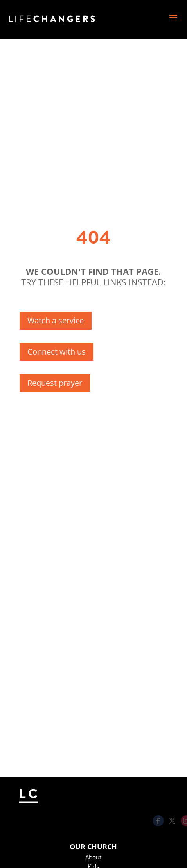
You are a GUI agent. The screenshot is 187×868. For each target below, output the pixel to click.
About (93, 857)
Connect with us (57, 352)
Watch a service (56, 320)
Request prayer (55, 383)
